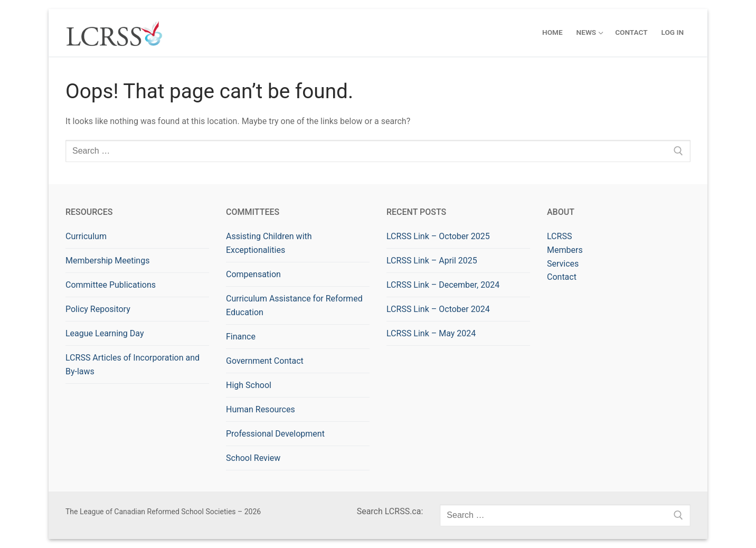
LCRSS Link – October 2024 (438, 309)
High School (249, 385)
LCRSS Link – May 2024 (431, 333)
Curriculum (86, 236)
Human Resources (261, 409)
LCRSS (559, 236)
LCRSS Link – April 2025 (432, 261)
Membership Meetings (107, 261)
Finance (241, 337)
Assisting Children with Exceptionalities (269, 243)
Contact (562, 277)
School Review (253, 458)
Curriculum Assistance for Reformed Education (294, 305)
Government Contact (265, 361)
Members (565, 250)
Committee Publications (111, 285)
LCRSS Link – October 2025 (438, 236)
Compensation (253, 274)
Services (563, 264)
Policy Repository (98, 309)
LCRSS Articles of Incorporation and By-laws (133, 365)
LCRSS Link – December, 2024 (443, 285)
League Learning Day (105, 333)
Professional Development (275, 434)
